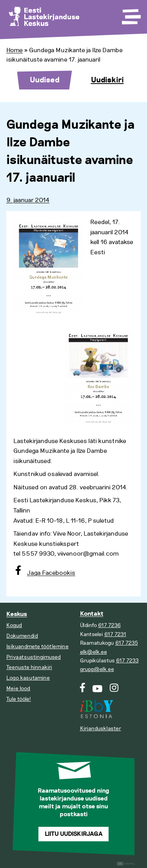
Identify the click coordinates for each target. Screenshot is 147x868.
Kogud (14, 625)
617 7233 (127, 661)
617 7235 (127, 643)
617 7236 (109, 625)
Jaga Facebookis (51, 573)
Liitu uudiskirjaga (74, 834)
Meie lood (18, 688)
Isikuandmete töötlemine (37, 646)
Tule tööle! (19, 699)
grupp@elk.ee (97, 669)
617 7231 (115, 634)
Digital (126, 864)
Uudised (45, 80)
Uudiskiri (107, 80)
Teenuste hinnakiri (29, 667)
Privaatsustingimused (34, 657)
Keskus (17, 614)
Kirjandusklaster (101, 728)
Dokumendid (22, 636)
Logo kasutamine (28, 678)
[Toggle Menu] (131, 14)
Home (15, 50)
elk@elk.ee (93, 652)
